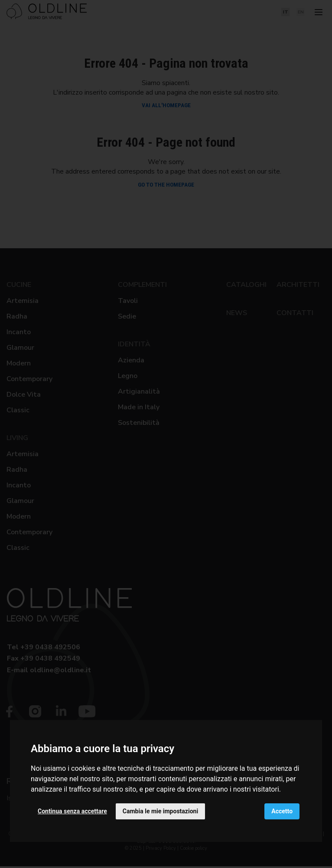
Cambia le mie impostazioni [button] (160, 811)
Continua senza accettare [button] (72, 811)
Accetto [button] (282, 811)
